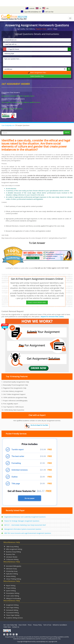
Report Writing (10, 585)
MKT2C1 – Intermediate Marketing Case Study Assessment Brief (25, 525)
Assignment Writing (11, 605)
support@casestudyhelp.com (31, 12)
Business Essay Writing (12, 552)
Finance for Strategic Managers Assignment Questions (22, 521)
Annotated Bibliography (13, 566)
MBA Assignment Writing (13, 549)
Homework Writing (11, 610)
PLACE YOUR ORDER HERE (37, 302)
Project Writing (10, 588)
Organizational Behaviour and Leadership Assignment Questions (25, 517)
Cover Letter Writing (11, 596)
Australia (30, 8)
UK (38, 8)
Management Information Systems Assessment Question (23, 529)
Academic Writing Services (13, 618)
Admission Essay (10, 569)
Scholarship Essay (11, 571)
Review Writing (10, 576)
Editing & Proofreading (12, 598)
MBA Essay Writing (11, 546)
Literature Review (11, 557)
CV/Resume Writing (11, 559)
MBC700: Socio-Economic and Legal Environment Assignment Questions (28, 533)
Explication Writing (11, 574)
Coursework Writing (11, 613)
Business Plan (9, 554)
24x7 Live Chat (48, 12)
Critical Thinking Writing (12, 579)
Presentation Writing (12, 593)
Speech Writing (10, 591)
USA (45, 8)
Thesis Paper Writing (12, 615)
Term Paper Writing (11, 607)
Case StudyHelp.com (8, 125)
